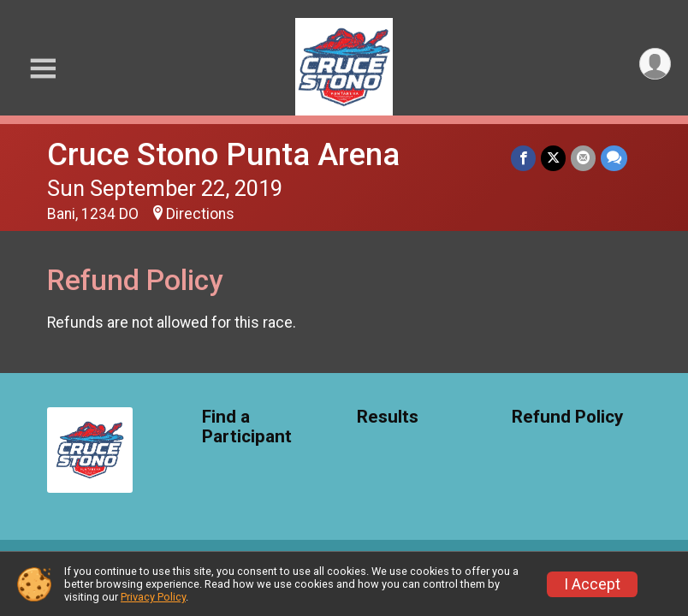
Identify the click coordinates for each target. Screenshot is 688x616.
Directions (200, 214)
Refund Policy (567, 417)
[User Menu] (655, 64)
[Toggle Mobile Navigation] (43, 69)
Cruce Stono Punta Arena (223, 154)
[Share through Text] (614, 158)
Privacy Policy (153, 597)
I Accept (592, 584)
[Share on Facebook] (523, 158)
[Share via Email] (583, 158)
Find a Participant (247, 427)
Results (388, 417)
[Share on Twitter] (553, 158)
